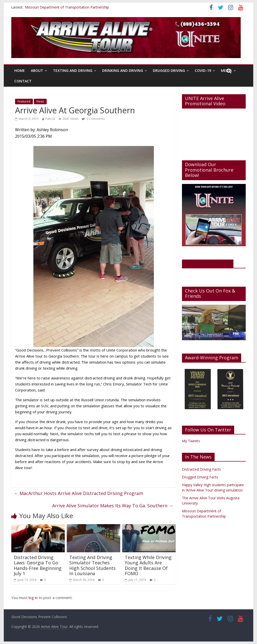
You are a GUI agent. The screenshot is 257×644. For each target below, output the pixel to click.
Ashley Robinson (52, 130)
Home (20, 70)
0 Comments (93, 119)
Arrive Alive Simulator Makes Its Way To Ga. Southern (113, 506)
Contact (23, 81)
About (37, 70)
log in (33, 598)
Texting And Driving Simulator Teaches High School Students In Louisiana (92, 565)
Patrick (50, 119)
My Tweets (191, 441)
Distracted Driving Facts (201, 469)
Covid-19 (203, 70)
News (40, 101)
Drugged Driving (169, 70)
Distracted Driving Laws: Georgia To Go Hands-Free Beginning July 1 (38, 565)
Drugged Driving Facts (200, 477)
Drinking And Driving (123, 70)
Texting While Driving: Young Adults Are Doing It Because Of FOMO (149, 565)
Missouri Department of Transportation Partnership (67, 7)
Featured (24, 101)
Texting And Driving (73, 70)
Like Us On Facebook (208, 264)
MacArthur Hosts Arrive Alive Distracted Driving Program (78, 493)
